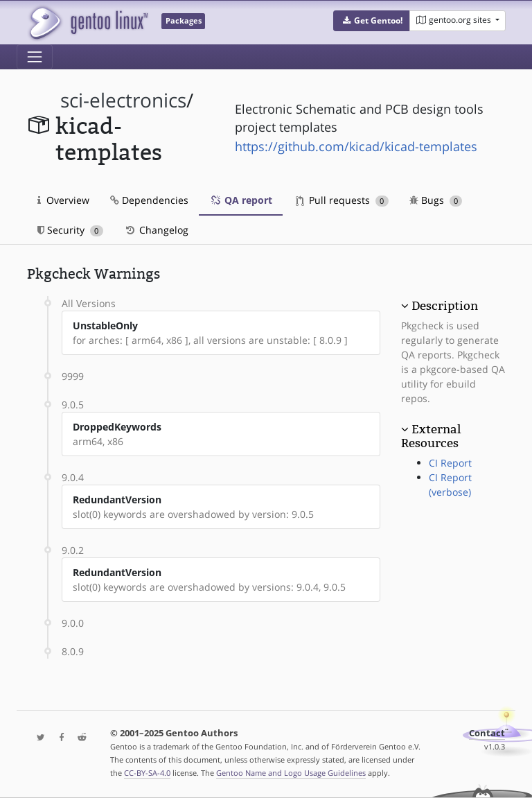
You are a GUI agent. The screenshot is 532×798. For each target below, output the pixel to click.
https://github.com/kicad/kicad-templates (356, 146)
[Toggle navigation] (35, 57)
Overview (63, 200)
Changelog (156, 230)
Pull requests (342, 200)
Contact (487, 733)
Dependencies (149, 200)
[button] (372, 21)
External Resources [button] (431, 436)
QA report (241, 200)
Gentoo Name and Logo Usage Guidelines (291, 773)
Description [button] (445, 306)
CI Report (450, 463)
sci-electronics (123, 100)
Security (70, 230)
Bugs (436, 200)
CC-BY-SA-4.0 (147, 773)
